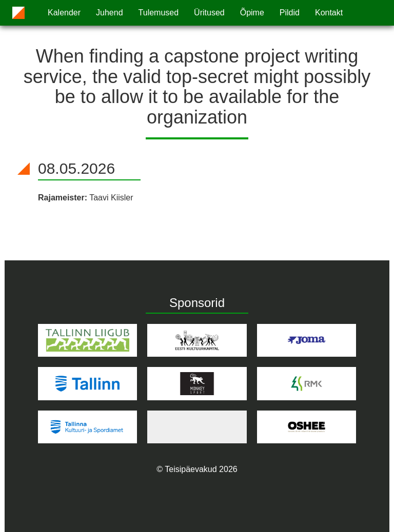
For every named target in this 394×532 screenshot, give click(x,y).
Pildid (290, 13)
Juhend (110, 13)
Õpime (252, 13)
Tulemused (159, 13)
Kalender (64, 13)
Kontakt (329, 13)
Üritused (209, 13)
